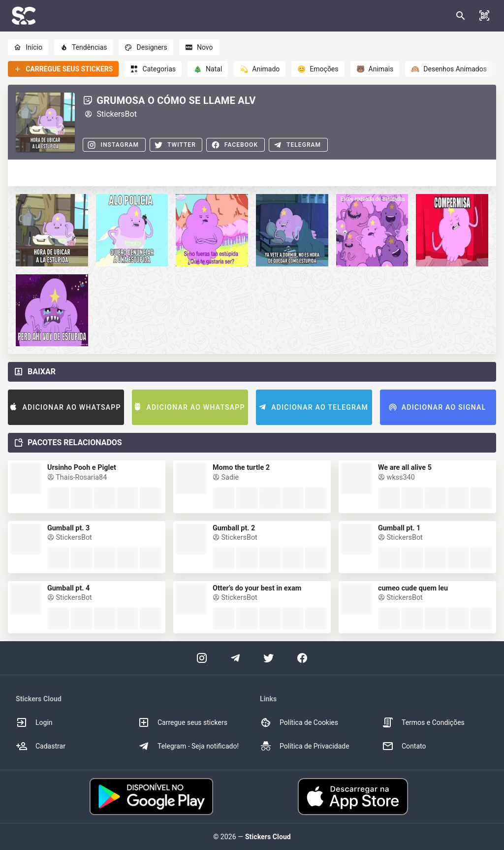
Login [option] (34, 722)
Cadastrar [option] (41, 746)
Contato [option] (404, 746)
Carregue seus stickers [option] (183, 722)
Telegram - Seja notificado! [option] (188, 746)
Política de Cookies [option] (299, 722)
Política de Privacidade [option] (305, 746)
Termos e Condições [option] (423, 722)
